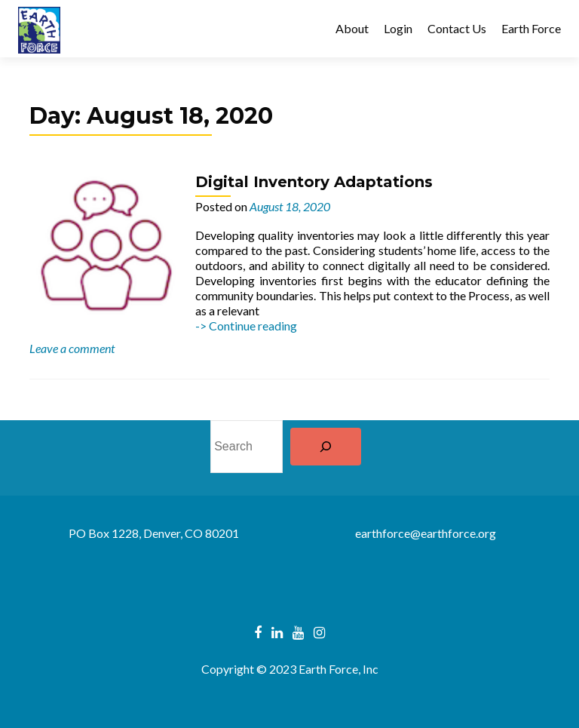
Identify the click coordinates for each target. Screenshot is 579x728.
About (352, 28)
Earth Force (531, 28)
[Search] (326, 447)
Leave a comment (72, 348)
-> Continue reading (246, 326)
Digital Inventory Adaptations (314, 182)
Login (398, 28)
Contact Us (457, 28)
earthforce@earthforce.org (426, 533)
